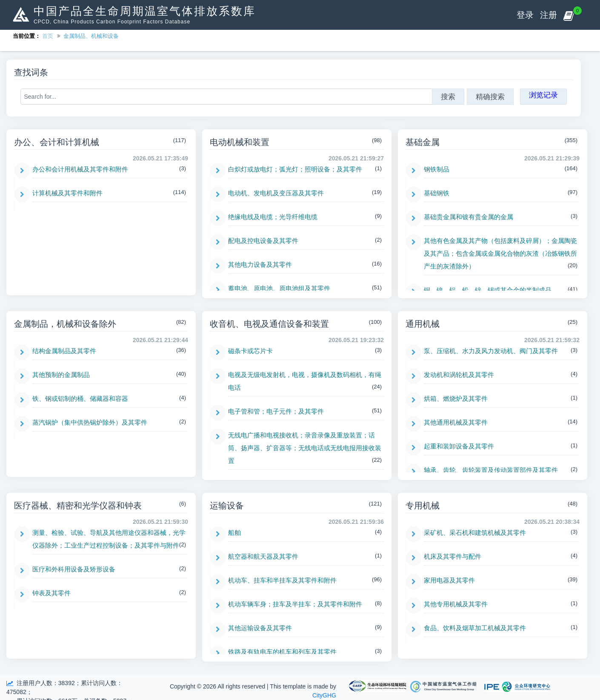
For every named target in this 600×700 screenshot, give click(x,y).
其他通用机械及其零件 (456, 422)
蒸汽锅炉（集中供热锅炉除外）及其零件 (90, 422)
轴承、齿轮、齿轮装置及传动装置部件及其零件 (491, 470)
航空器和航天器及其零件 (263, 556)
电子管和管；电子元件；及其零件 (276, 411)
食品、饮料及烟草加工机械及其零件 (475, 628)
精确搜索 (490, 97)
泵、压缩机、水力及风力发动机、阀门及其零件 (491, 351)
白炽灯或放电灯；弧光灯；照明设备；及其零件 (295, 169)
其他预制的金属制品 (61, 375)
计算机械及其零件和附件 (67, 193)
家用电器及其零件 (449, 580)
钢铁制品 (437, 169)
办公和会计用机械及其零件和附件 (80, 169)
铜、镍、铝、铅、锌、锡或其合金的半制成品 (488, 290)
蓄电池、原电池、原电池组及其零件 (279, 288)
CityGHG (324, 695)
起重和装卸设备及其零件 (459, 446)
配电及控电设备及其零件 (263, 241)
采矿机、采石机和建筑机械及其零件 (475, 533)
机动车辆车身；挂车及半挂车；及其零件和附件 (295, 604)
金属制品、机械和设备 (91, 36)
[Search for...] (226, 97)
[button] (568, 15)
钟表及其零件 (51, 593)
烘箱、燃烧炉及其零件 (456, 399)
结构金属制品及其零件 (64, 351)
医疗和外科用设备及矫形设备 (74, 569)
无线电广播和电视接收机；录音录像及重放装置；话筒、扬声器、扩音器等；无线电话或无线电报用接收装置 (305, 448)
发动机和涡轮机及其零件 (459, 375)
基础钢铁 (437, 193)
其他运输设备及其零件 (260, 628)
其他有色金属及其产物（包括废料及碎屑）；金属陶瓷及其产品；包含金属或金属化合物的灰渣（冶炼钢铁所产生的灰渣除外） (500, 253)
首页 (48, 36)
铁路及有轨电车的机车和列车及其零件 (282, 652)
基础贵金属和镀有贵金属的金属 (469, 217)
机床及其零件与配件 (453, 556)
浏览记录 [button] (543, 95)
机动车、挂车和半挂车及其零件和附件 (282, 580)
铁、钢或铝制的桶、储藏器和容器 (80, 399)
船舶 (234, 533)
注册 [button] (549, 15)
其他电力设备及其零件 (260, 264)
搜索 (448, 97)
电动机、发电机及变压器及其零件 (276, 193)
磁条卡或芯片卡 (250, 351)
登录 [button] (525, 15)
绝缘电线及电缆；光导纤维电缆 (273, 217)
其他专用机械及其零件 (456, 604)
